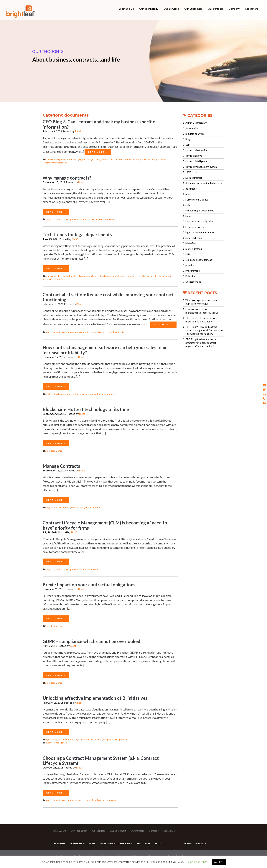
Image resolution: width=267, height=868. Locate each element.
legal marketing (194, 238)
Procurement (192, 271)
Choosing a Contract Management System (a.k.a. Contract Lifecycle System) (101, 761)
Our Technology (149, 13)
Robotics (190, 276)
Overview (59, 848)
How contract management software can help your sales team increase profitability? (105, 350)
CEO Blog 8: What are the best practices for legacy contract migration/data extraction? (202, 343)
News (91, 848)
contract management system (71, 219)
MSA (188, 254)
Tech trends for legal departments (77, 235)
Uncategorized (193, 282)
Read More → (98, 152)
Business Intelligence (56, 743)
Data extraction (148, 159)
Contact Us (252, 13)
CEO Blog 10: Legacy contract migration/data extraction (201, 320)
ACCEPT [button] (219, 862)
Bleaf (78, 131)
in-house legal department (143, 276)
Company (234, 13)
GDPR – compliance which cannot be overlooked (92, 641)
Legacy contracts (195, 227)
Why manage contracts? (67, 178)
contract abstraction (112, 159)
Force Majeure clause (197, 200)
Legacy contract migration (199, 221)
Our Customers (193, 13)
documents (162, 159)
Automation (72, 159)
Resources (141, 848)
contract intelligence (94, 800)
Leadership (76, 848)
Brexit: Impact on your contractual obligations (89, 585)
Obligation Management (55, 163)
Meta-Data (60, 279)
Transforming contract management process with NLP (202, 311)
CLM (53, 219)
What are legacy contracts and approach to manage (202, 302)
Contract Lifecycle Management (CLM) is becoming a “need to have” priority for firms (105, 525)
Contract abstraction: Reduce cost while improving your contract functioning (108, 297)
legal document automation (89, 739)
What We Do (126, 13)
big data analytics (87, 159)
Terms (187, 848)
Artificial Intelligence (55, 159)
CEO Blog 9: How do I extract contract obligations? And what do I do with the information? (204, 330)
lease (188, 216)
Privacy (200, 848)
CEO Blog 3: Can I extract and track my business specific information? (99, 124)
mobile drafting (194, 249)
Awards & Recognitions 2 (114, 848)
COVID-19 (191, 172)
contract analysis (131, 159)
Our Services (171, 13)
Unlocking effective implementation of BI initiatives (95, 698)
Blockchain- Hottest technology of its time (86, 409)
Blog (99, 159)
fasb (188, 194)
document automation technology (204, 183)
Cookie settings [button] (198, 862)
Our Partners (216, 13)
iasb (188, 205)
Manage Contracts (61, 466)
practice (190, 265)
